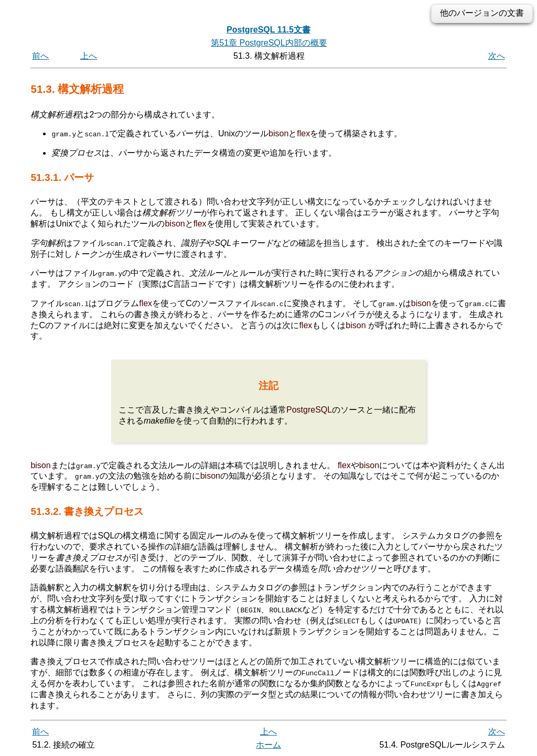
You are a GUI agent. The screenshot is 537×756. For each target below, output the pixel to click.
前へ (40, 56)
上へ (89, 56)
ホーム (268, 744)
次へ (497, 56)
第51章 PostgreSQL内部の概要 (269, 43)
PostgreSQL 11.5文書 (268, 30)
